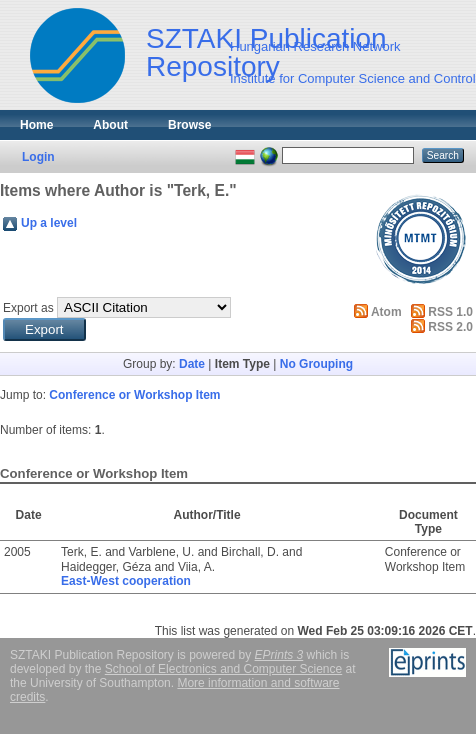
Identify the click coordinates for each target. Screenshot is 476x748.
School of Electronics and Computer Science (223, 669)
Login (38, 157)
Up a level (49, 223)
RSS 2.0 (450, 327)
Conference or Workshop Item (134, 395)
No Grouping (316, 364)
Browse (189, 125)
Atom (386, 312)
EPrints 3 (279, 655)
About (110, 125)
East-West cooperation (126, 581)
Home (36, 125)
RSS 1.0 (450, 312)
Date (192, 364)
